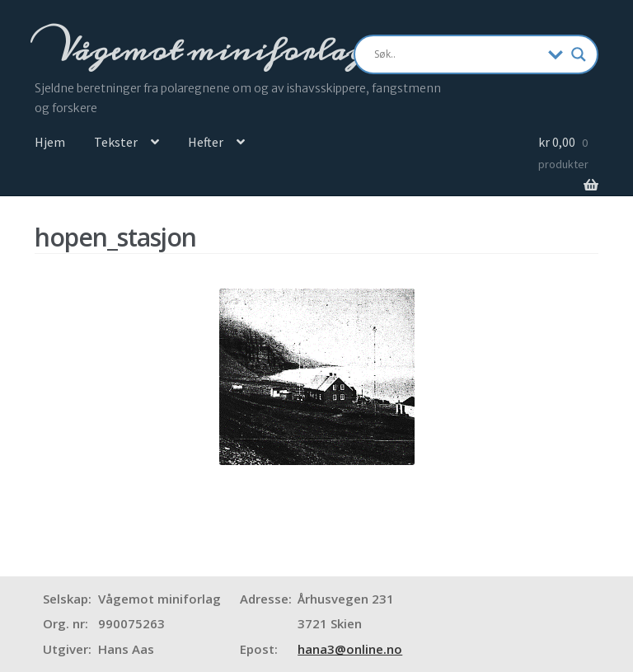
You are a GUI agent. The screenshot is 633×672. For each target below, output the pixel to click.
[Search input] (457, 54)
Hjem (50, 142)
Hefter (206, 142)
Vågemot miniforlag (209, 50)
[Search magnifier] (579, 54)
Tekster (116, 142)
